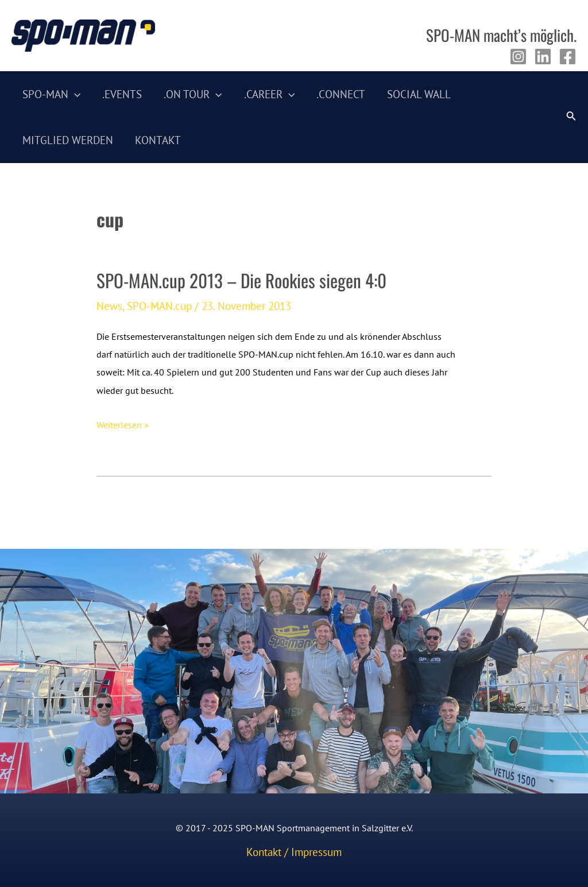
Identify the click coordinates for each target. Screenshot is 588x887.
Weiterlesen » (123, 425)
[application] (74, 94)
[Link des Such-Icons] (571, 117)
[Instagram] (518, 57)
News (109, 306)
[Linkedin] (543, 57)
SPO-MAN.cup (159, 306)
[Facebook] (568, 57)
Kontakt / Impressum (294, 852)
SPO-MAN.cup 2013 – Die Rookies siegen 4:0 (241, 280)
